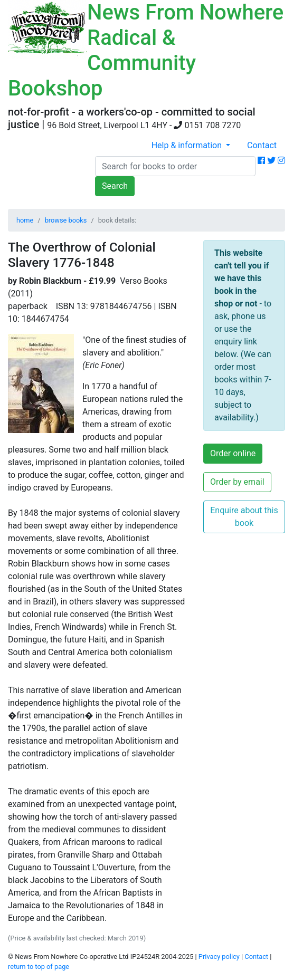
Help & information (188, 145)
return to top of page (39, 967)
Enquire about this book (244, 517)
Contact (262, 145)
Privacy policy (219, 957)
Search (115, 186)
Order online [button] (233, 453)
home (25, 220)
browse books (66, 220)
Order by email (237, 482)
